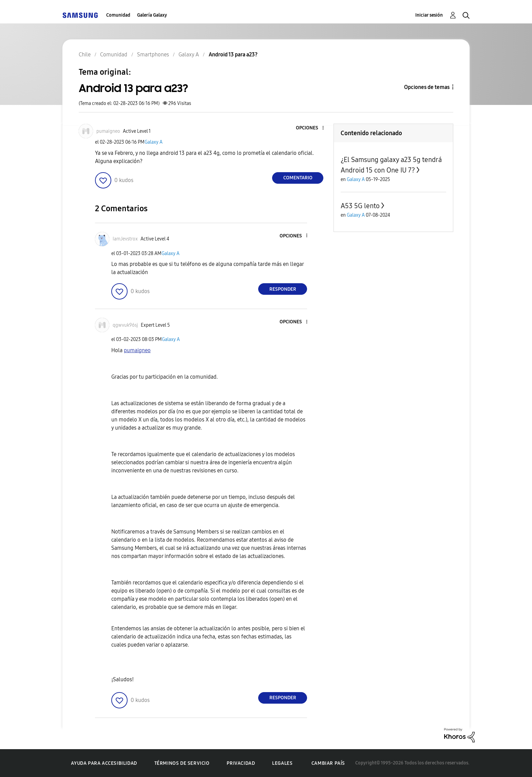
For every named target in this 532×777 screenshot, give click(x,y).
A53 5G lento (360, 206)
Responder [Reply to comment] (283, 289)
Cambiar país (328, 763)
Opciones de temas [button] (427, 87)
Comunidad (118, 15)
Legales (282, 763)
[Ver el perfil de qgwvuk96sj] (125, 325)
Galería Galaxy (152, 15)
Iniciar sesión (429, 15)
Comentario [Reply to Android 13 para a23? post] (298, 178)
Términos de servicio (182, 763)
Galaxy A (154, 142)
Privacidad (241, 763)
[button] (312, 128)
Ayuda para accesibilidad (104, 763)
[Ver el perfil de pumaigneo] (108, 131)
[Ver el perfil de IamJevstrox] (125, 239)
